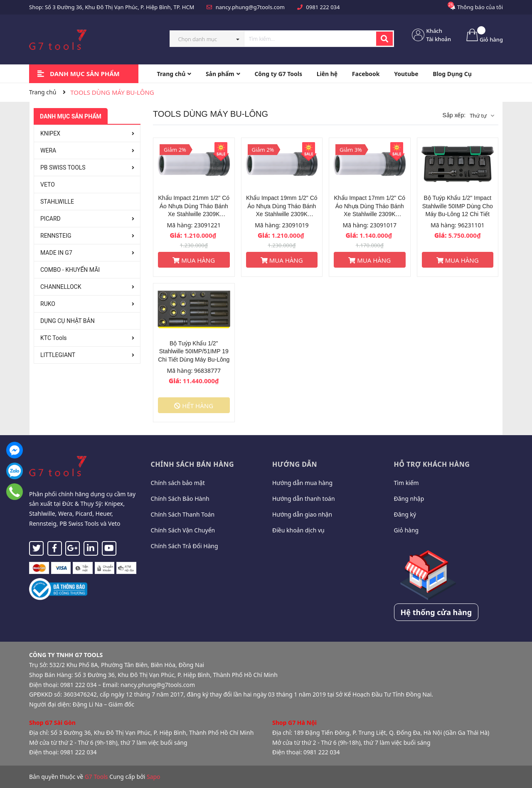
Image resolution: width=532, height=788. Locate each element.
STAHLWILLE (57, 202)
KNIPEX (50, 133)
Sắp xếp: (454, 115)
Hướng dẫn (295, 464)
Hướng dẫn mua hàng (302, 483)
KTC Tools (54, 338)
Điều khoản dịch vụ (298, 530)
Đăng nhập (409, 499)
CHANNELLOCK (61, 287)
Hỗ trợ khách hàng (432, 464)
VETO (48, 185)
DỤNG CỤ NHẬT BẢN (68, 321)
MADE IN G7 (56, 253)
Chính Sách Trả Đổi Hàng (185, 546)
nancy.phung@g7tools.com (250, 7)
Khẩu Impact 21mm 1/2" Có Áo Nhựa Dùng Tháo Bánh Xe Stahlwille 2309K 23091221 (194, 206)
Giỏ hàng (406, 530)
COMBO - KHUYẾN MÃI (70, 270)
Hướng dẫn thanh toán (304, 499)
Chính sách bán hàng (193, 464)
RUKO (48, 304)
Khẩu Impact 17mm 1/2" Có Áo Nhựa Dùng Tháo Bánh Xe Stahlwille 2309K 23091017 (369, 206)
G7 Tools (96, 777)
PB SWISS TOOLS (63, 167)
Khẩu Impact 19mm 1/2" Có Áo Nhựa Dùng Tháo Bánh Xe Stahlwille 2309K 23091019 (282, 206)
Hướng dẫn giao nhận (302, 514)
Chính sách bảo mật (178, 483)
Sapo (154, 777)
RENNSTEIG (56, 236)
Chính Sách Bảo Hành (180, 499)
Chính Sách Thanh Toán (183, 514)
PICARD (50, 219)
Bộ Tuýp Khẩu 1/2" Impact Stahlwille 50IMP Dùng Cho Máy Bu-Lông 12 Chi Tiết (458, 206)
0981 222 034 (323, 7)
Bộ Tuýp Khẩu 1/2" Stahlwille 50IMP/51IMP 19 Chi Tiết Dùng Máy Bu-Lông (194, 351)
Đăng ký (405, 514)
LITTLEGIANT (58, 355)
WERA (48, 150)
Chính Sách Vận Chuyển (183, 530)
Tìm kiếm (406, 483)
